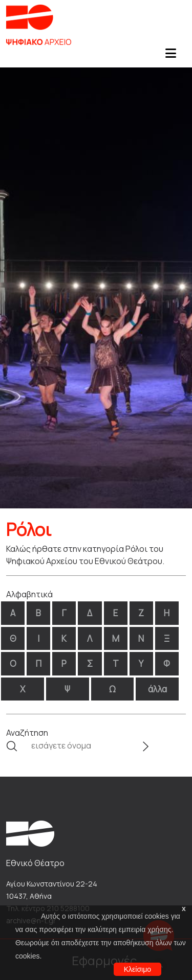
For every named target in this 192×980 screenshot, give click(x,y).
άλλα (157, 689)
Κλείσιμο (137, 969)
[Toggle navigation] (170, 56)
